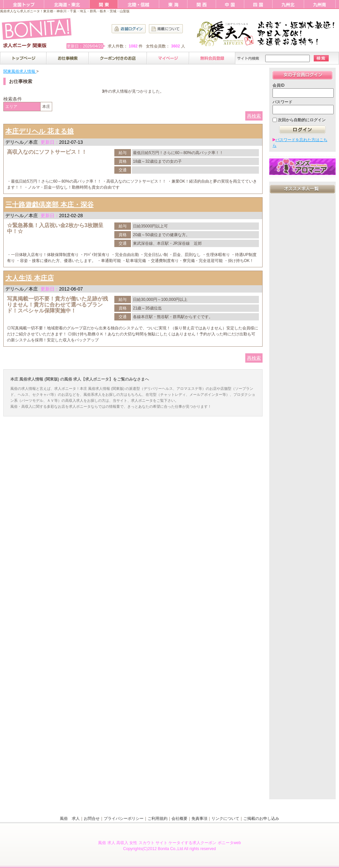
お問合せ (92, 819)
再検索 (254, 116)
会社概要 (179, 819)
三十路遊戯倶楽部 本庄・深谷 (50, 205)
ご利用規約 (158, 819)
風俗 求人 (70, 819)
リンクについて (225, 819)
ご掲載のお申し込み (261, 819)
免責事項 (199, 819)
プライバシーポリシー (124, 819)
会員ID (279, 85)
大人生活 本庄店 (30, 278)
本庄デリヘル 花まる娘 (40, 131)
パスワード (282, 102)
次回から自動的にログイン (302, 120)
